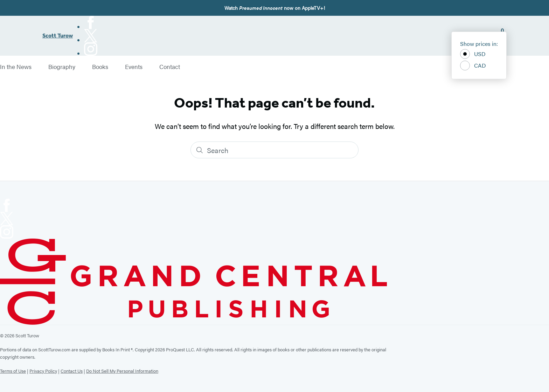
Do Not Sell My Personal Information (122, 371)
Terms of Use (13, 371)
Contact (170, 67)
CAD (473, 66)
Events (134, 67)
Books (100, 67)
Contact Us (72, 371)
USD (473, 54)
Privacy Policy (43, 371)
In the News (16, 67)
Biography (62, 67)
